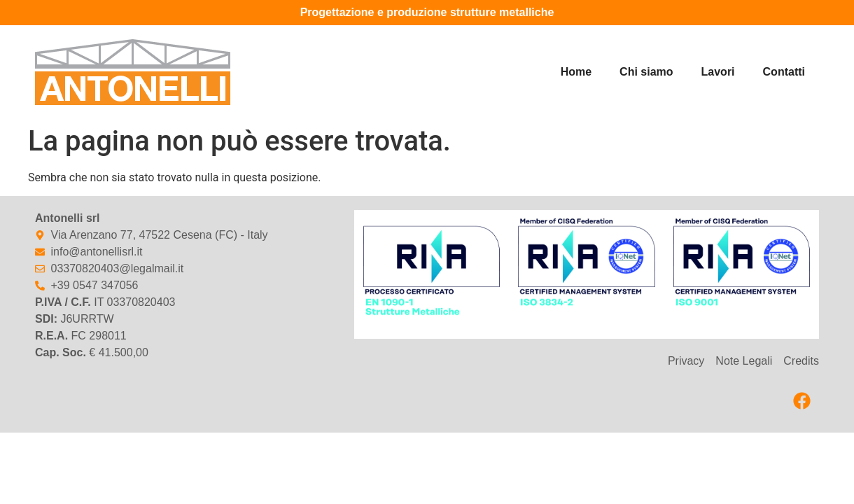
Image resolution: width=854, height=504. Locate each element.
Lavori (718, 72)
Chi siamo (646, 72)
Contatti (784, 72)
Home (576, 72)
